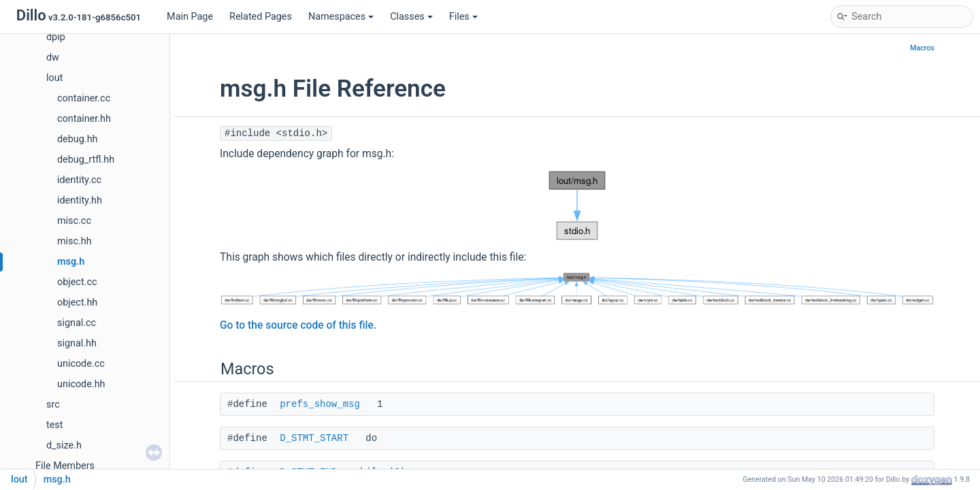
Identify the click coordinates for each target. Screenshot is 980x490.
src (53, 405)
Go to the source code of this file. (298, 325)
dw (53, 58)
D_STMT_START (314, 438)
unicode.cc (81, 364)
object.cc (77, 282)
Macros (922, 48)
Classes (411, 17)
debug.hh (78, 139)
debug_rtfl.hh (86, 160)
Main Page (190, 17)
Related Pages (261, 17)
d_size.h (64, 445)
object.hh (77, 303)
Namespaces (341, 17)
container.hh (84, 119)
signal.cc (77, 323)
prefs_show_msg (320, 404)
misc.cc (74, 221)
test (54, 425)
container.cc (84, 98)
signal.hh (77, 343)
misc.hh (75, 241)
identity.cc (79, 180)
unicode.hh (81, 384)
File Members (65, 466)
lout (54, 78)
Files (463, 17)
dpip (56, 37)
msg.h (71, 262)
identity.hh (80, 200)
